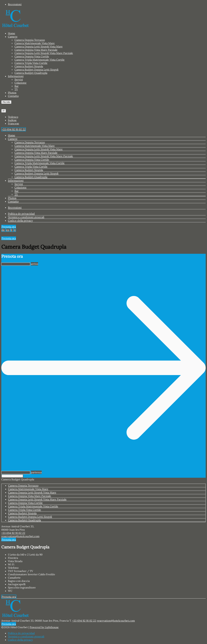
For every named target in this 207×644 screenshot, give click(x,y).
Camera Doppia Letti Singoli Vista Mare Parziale (44, 53)
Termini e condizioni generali (26, 217)
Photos (12, 93)
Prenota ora (9, 227)
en (8, 230)
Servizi (19, 79)
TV (16, 89)
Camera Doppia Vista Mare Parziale (36, 50)
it (15, 230)
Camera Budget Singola (29, 66)
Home (12, 33)
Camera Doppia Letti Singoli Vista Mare (39, 46)
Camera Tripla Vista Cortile (31, 63)
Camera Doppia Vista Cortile (32, 56)
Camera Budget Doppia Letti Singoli (37, 70)
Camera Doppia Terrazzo (30, 40)
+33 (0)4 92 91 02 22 (13, 533)
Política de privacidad (21, 214)
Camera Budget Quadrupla (31, 73)
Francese (14, 123)
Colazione (21, 83)
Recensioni (15, 4)
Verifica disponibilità (12, 476)
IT (4, 111)
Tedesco (13, 117)
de (3, 230)
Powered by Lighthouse (44, 627)
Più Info (6, 102)
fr (12, 230)
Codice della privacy (20, 220)
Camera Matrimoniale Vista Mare (35, 43)
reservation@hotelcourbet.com (20, 536)
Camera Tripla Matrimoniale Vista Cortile (40, 60)
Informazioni (16, 76)
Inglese (12, 120)
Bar (17, 86)
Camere (13, 37)
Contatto (13, 96)
